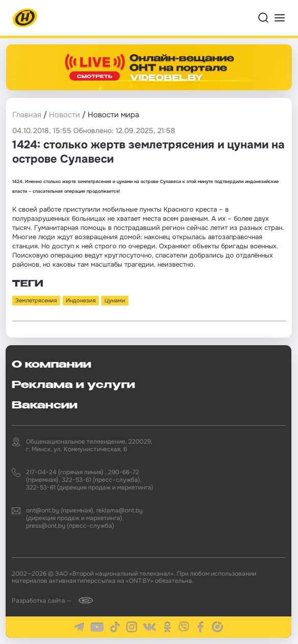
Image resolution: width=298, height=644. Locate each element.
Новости (64, 115)
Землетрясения (36, 300)
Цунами (115, 300)
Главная (27, 115)
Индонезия (81, 300)
